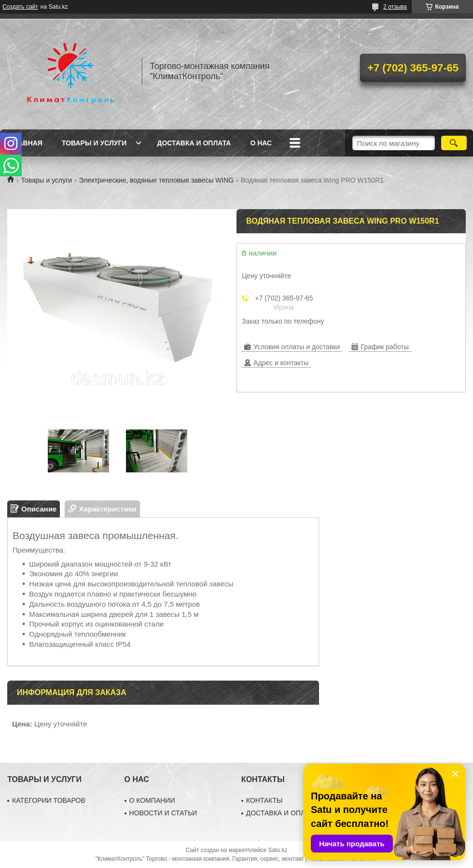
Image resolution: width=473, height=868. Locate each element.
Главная (26, 143)
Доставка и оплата (194, 143)
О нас (261, 143)
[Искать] (454, 143)
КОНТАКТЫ (264, 800)
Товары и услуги (94, 143)
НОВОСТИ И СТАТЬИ (163, 813)
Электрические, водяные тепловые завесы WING (157, 180)
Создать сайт (20, 7)
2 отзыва (395, 7)
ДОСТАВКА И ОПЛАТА (282, 813)
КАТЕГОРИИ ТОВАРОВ (49, 800)
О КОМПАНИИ (152, 800)
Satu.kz (278, 850)
